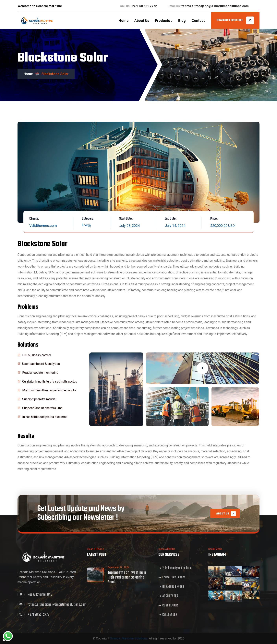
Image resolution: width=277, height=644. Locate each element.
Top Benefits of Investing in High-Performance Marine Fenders (127, 577)
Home (31, 74)
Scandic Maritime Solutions (129, 638)
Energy (87, 225)
